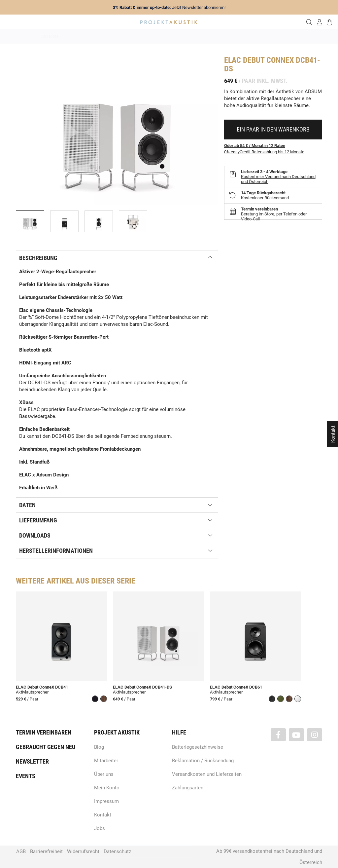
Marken (107, 36)
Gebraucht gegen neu (46, 747)
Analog (132, 36)
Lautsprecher (233, 36)
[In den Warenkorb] (273, 130)
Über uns (104, 774)
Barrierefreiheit (46, 851)
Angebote (50, 36)
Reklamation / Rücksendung (203, 761)
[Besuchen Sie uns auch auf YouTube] (296, 735)
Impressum (106, 801)
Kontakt (103, 815)
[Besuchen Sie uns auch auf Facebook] (278, 735)
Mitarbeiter (106, 761)
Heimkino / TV (197, 36)
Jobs (100, 828)
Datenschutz (117, 851)
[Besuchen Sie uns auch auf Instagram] (315, 735)
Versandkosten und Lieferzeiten (207, 774)
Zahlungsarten (188, 788)
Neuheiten (79, 36)
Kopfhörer (266, 36)
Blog (99, 747)
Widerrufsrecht (83, 851)
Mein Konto (107, 788)
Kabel (292, 36)
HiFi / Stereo (161, 36)
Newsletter (32, 761)
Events (26, 776)
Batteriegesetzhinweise (198, 747)
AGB (21, 851)
